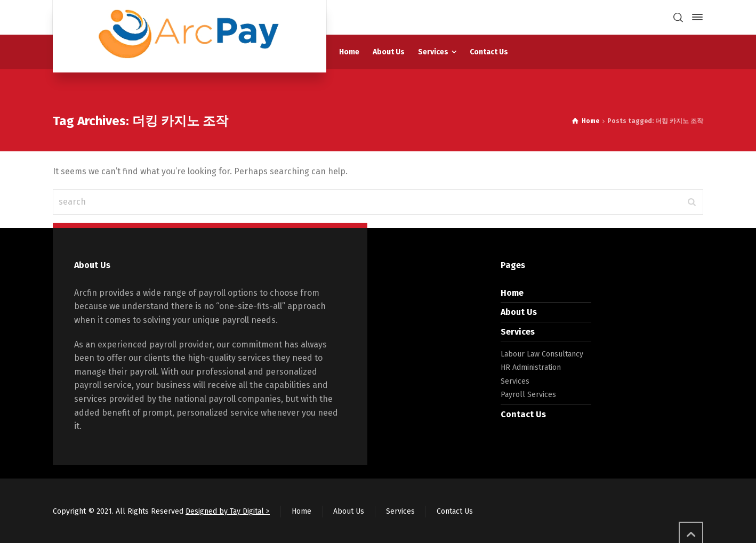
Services (518, 332)
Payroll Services (528, 395)
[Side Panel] (695, 17)
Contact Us (523, 414)
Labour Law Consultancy (542, 354)
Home (512, 293)
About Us (519, 312)
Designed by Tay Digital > (228, 511)
